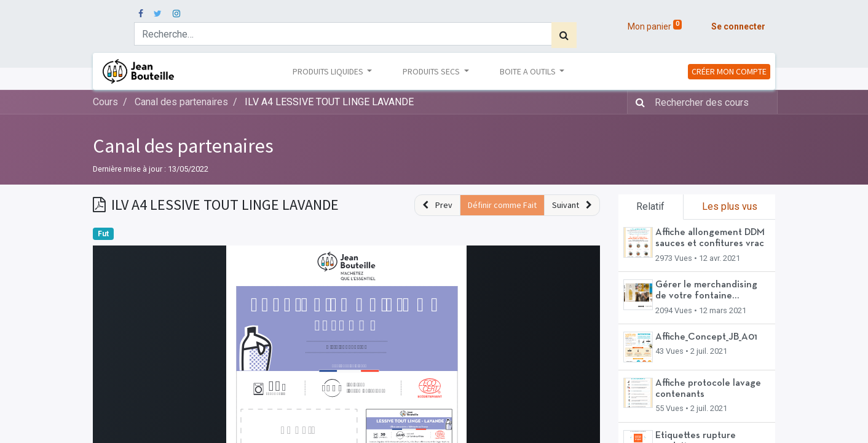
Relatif (650, 206)
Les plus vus (730, 206)
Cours (105, 102)
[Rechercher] (564, 35)
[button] (437, 205)
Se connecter (738, 26)
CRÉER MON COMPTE (729, 71)
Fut (103, 234)
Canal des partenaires (183, 146)
